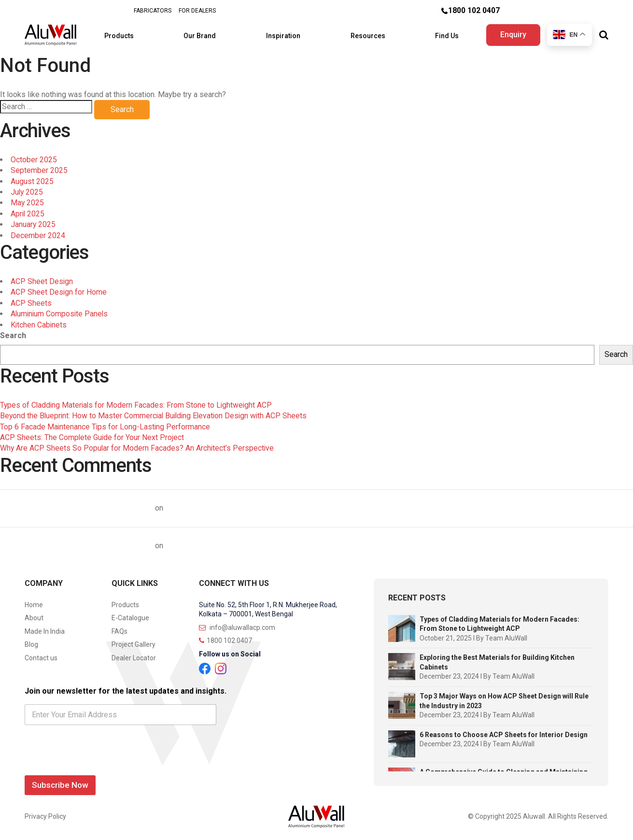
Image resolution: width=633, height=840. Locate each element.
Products (128, 34)
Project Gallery (134, 642)
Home (34, 602)
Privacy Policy (45, 814)
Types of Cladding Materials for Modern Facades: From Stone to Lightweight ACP (138, 402)
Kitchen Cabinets (39, 322)
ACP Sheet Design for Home (59, 290)
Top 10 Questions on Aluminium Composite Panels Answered (277, 543)
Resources (365, 34)
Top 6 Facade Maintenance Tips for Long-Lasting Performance (106, 424)
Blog (31, 642)
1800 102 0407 (474, 10)
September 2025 (39, 168)
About (34, 615)
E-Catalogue (130, 615)
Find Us (440, 34)
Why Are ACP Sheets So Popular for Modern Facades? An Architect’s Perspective (138, 446)
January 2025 (33, 222)
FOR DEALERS (197, 11)
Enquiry (512, 33)
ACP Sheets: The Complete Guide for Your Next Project (92, 434)
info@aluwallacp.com (237, 625)
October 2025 (34, 157)
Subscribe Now (60, 782)
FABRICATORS (152, 11)
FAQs (120, 628)
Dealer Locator (134, 655)
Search (13, 333)
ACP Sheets (31, 300)
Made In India (45, 628)
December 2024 (38, 233)
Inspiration (284, 34)
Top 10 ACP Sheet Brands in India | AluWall (77, 505)
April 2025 (28, 211)
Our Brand (205, 34)
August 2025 (32, 178)
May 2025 (28, 200)
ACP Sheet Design (42, 278)
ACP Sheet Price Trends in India (223, 505)
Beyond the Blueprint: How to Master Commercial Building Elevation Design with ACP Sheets (156, 413)
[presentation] (98, 762)
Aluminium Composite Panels (60, 311)
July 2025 (27, 189)
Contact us (41, 655)
